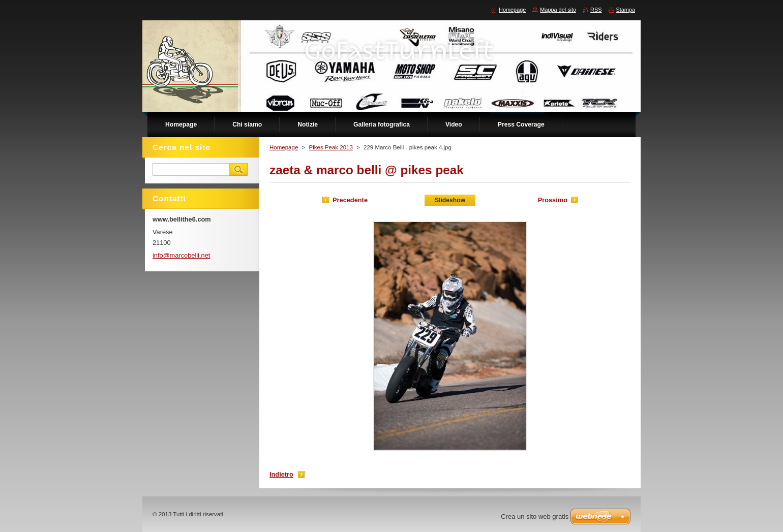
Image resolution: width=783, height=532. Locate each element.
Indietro (281, 474)
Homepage (284, 147)
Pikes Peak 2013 (330, 147)
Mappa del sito (558, 10)
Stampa (626, 10)
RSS (596, 10)
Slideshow (450, 200)
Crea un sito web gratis (535, 517)
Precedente (350, 200)
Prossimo (553, 200)
